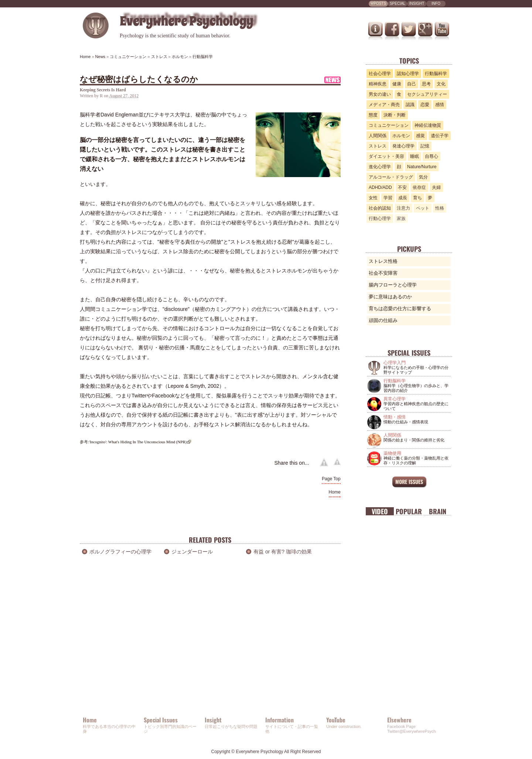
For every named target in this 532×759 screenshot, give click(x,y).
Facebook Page (401, 726)
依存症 (419, 187)
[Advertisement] (210, 645)
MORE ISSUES (409, 482)
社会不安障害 (383, 273)
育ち (417, 198)
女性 (373, 198)
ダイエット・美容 (386, 156)
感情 (440, 105)
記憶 (425, 146)
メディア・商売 (384, 105)
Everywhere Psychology (259, 752)
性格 (440, 208)
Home (335, 492)
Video (380, 511)
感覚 (420, 136)
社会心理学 (380, 74)
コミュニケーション (389, 125)
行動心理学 (380, 218)
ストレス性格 (383, 261)
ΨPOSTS (378, 4)
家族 (401, 218)
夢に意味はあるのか (390, 297)
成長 (403, 198)
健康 (397, 84)
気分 (423, 177)
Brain (438, 511)
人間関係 (378, 136)
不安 (402, 187)
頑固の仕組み (383, 320)
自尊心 (432, 156)
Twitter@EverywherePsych (412, 731)
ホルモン (401, 136)
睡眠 (415, 156)
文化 (441, 84)
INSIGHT (417, 4)
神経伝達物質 (428, 125)
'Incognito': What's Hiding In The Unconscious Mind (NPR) (138, 442)
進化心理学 (380, 167)
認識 (410, 105)
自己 (412, 84)
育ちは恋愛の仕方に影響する (400, 309)
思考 (426, 84)
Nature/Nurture (422, 167)
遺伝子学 (440, 136)
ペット (423, 208)
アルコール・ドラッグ (391, 177)
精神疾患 (378, 84)
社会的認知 (380, 208)
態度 (373, 115)
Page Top (331, 479)
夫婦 (436, 187)
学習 (388, 198)
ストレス (378, 146)
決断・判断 (395, 115)
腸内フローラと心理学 (393, 285)
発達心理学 (403, 146)
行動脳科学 (436, 74)
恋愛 (425, 105)
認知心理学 (408, 74)
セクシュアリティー (427, 94)
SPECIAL (398, 4)
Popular (409, 511)
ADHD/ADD (380, 187)
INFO (436, 4)
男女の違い (380, 94)
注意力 (403, 208)
